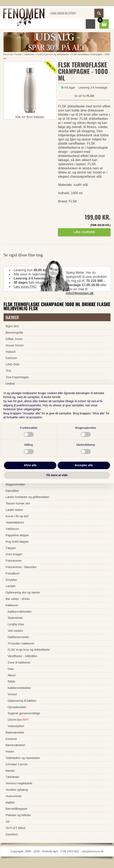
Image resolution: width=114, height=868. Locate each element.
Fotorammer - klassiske (21, 567)
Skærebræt (15, 618)
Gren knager (14, 554)
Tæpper (11, 548)
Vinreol (12, 694)
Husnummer (14, 796)
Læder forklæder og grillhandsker (27, 497)
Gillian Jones (14, 339)
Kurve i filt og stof (17, 516)
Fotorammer (14, 561)
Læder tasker (14, 510)
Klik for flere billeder (30, 117)
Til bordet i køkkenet (21, 643)
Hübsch (11, 352)
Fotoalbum (13, 573)
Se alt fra (84, 96)
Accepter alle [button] (84, 465)
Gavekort (12, 834)
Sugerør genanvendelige (24, 713)
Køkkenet (29, 54)
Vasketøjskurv (15, 522)
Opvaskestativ (17, 707)
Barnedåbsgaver (17, 809)
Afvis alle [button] (30, 465)
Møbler (10, 803)
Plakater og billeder (18, 815)
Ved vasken (15, 631)
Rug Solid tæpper (17, 542)
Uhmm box (18, 720)
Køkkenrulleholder (20, 612)
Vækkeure (12, 529)
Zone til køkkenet (19, 662)
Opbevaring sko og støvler (23, 592)
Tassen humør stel (18, 503)
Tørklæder (12, 777)
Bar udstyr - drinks (18, 599)
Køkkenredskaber (19, 688)
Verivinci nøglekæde (19, 783)
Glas (11, 669)
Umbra (10, 384)
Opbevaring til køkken (22, 701)
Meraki (10, 771)
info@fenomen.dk (80, 293)
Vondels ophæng (17, 790)
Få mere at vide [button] (57, 475)
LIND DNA (12, 364)
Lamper (11, 586)
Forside (18, 54)
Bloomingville (14, 333)
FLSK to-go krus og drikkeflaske (53, 54)
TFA (8, 371)
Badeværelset (15, 732)
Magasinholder (15, 484)
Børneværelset (15, 745)
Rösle (11, 681)
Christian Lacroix (17, 764)
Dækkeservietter (18, 637)
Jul (7, 822)
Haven (10, 751)
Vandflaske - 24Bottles (22, 656)
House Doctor (15, 345)
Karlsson (11, 358)
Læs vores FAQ (25, 287)
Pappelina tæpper (17, 535)
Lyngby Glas (16, 624)
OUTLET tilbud (15, 828)
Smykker (11, 580)
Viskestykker (16, 726)
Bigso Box (12, 326)
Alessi (12, 675)
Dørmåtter (12, 491)
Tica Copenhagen (17, 377)
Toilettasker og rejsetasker (23, 758)
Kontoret (11, 739)
